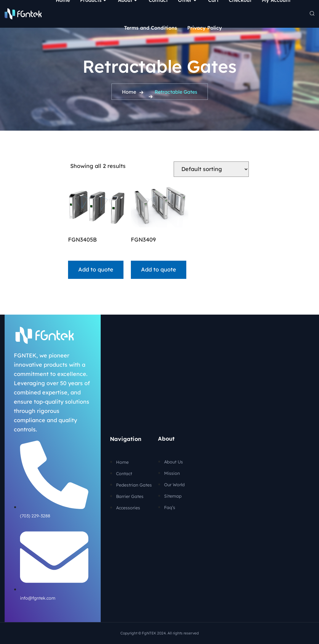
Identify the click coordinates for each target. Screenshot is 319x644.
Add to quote (96, 269)
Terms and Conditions (151, 28)
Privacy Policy (205, 28)
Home (129, 92)
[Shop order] (211, 169)
